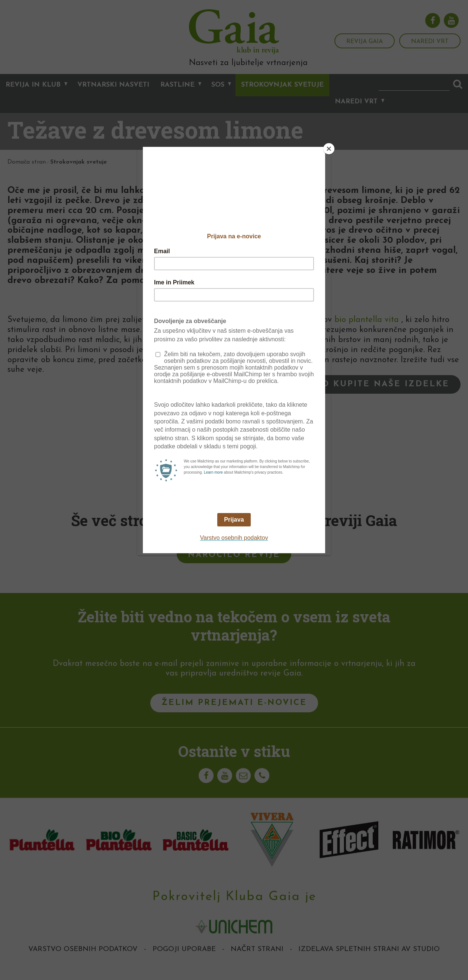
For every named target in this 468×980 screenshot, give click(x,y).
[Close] (329, 149)
